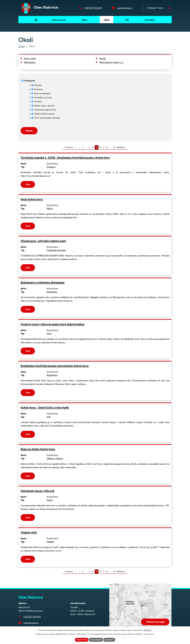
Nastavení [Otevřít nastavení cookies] (109, 640)
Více (28, 184)
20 (100, 147)
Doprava (38, 89)
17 (90, 147)
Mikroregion (30, 62)
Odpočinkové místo (56, 250)
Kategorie (30, 81)
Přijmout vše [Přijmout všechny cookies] (82, 640)
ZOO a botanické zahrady (47, 118)
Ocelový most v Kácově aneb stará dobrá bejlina (53, 324)
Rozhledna (52, 292)
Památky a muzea (43, 98)
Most (49, 334)
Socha (50, 500)
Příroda (38, 85)
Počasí (103, 58)
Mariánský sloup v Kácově (37, 491)
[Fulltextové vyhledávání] (157, 8)
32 (114, 147)
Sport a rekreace (42, 93)
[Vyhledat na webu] (169, 8)
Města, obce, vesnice (44, 106)
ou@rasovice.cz (125, 8)
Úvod (21, 46)
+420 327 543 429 (93, 8)
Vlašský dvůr (29, 532)
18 (93, 147)
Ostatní (38, 102)
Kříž (49, 417)
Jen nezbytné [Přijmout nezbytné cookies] (96, 640)
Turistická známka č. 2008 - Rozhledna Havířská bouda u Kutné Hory (65, 158)
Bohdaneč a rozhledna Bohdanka (43, 283)
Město (50, 209)
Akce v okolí (30, 58)
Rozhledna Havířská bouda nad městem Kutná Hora (55, 366)
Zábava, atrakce (55, 458)
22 (107, 147)
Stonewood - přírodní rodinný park (43, 241)
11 (83, 147)
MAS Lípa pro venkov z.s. (111, 62)
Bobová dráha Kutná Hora (38, 449)
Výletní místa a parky (44, 114)
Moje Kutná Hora (32, 199)
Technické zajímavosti (45, 110)
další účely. (148, 630)
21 (104, 147)
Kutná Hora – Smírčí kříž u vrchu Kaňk (45, 408)
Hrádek (50, 542)
